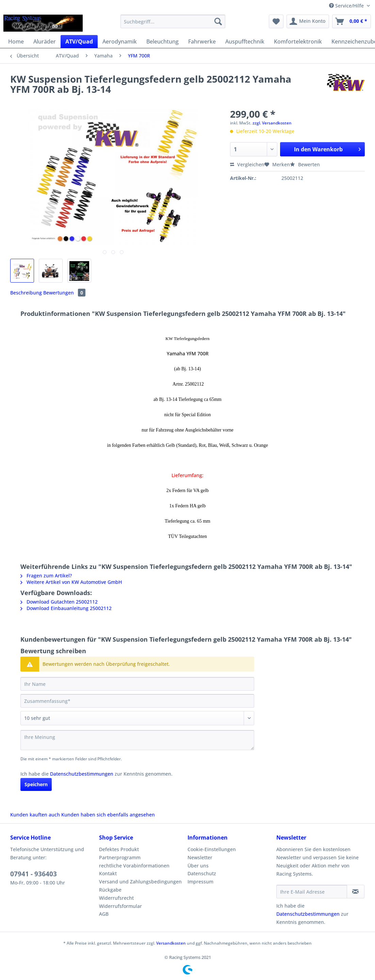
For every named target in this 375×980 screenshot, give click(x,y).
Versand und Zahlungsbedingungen (140, 882)
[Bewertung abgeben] (137, 718)
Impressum (200, 882)
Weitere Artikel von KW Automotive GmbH (71, 582)
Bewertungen (64, 293)
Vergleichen (247, 164)
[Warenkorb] (352, 21)
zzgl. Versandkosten (272, 123)
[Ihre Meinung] (137, 740)
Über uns (198, 866)
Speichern (36, 784)
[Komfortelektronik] (298, 41)
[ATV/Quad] (79, 41)
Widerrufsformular (120, 906)
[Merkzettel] (276, 21)
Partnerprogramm (120, 857)
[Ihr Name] (137, 684)
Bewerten (305, 164)
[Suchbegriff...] (173, 21)
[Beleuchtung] (162, 41)
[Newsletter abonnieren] (356, 892)
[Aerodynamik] (120, 41)
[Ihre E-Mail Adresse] (312, 892)
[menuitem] (173, 25)
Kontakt (108, 873)
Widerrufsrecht (116, 898)
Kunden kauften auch (35, 815)
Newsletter (200, 857)
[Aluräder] (45, 41)
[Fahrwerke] (202, 41)
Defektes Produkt (119, 849)
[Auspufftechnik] (245, 41)
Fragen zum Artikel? (46, 576)
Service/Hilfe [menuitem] (347, 6)
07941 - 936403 (34, 874)
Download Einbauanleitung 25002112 (66, 608)
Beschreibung (26, 293)
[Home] (16, 41)
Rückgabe (110, 890)
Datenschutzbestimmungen (82, 774)
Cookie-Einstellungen (212, 849)
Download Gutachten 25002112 (59, 602)
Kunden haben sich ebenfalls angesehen (108, 815)
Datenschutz (202, 873)
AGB (104, 914)
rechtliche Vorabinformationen (134, 866)
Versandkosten (171, 943)
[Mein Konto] (308, 21)
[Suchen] (218, 21)
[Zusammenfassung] (137, 701)
